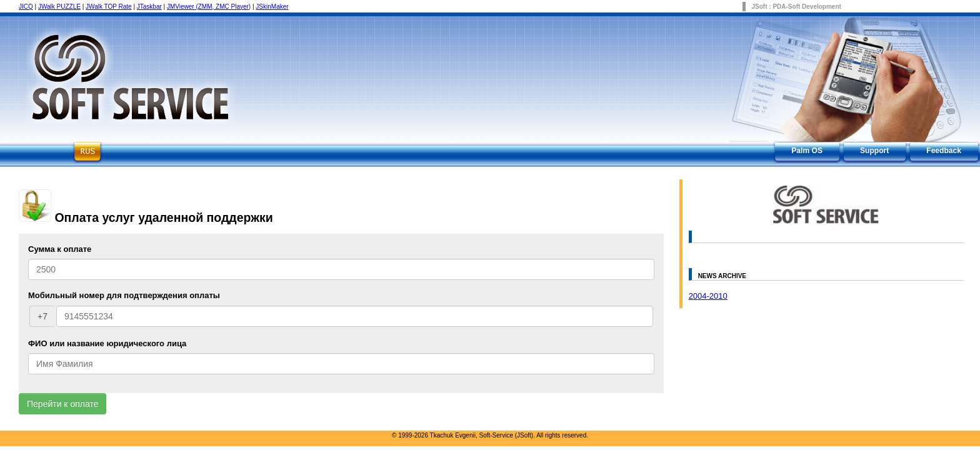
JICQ (26, 7)
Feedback (944, 151)
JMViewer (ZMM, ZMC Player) (209, 7)
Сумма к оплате (60, 249)
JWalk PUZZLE (59, 7)
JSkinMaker (272, 7)
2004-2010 (708, 296)
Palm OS (807, 151)
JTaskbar (149, 7)
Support (874, 151)
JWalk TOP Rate (109, 7)
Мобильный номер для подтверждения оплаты (124, 295)
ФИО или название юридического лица (107, 343)
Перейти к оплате (62, 404)
